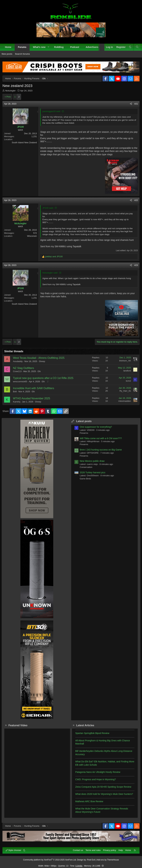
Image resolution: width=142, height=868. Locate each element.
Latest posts (84, 421)
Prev (9, 97)
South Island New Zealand (24, 142)
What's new (39, 47)
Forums (22, 47)
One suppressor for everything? (96, 427)
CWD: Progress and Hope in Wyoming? (96, 779)
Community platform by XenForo (50, 860)
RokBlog (59, 47)
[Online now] (21, 220)
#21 (136, 104)
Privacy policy (110, 850)
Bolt (15, 392)
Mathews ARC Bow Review (89, 801)
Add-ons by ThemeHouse (108, 860)
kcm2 (128, 381)
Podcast (75, 47)
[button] (48, 47)
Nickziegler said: (50, 273)
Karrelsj (17, 402)
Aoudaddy (18, 361)
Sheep (42, 361)
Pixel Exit (91, 860)
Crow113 (17, 371)
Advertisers (92, 47)
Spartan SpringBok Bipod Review (92, 733)
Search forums (22, 54)
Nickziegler (11, 91)
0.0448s (79, 866)
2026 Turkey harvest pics (93, 472)
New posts (7, 54)
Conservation (86, 467)
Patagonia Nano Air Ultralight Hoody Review (98, 772)
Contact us (78, 850)
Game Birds (85, 479)
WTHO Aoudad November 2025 (32, 398)
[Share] (131, 104)
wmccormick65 (20, 382)
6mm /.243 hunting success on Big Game (101, 450)
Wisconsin (32, 236)
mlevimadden (125, 401)
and (54, 256)
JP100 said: (48, 208)
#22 (136, 200)
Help (121, 850)
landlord (127, 371)
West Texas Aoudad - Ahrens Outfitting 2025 (39, 358)
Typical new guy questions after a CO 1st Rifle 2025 (43, 378)
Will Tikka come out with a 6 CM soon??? (101, 438)
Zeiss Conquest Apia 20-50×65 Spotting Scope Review (103, 787)
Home (8, 47)
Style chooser (14, 850)
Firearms (84, 433)
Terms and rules (93, 850)
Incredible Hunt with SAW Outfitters (34, 388)
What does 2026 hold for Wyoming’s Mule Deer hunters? (104, 794)
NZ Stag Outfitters (24, 368)
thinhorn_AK (125, 361)
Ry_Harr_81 (125, 391)
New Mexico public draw (92, 461)
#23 (136, 265)
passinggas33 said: (52, 111)
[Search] (137, 47)
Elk (39, 371)
